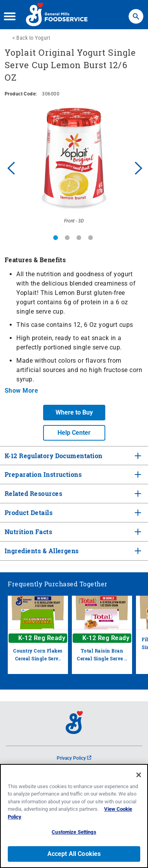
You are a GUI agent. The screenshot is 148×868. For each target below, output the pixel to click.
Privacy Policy (74, 758)
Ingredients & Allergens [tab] (41, 551)
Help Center (74, 433)
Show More (21, 391)
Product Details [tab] (29, 513)
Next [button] (139, 167)
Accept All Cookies (74, 854)
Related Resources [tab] (33, 493)
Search (136, 13)
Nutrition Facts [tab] (28, 532)
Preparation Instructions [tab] (42, 474)
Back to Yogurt (33, 38)
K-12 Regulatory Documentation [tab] (54, 456)
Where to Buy (74, 412)
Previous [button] (9, 167)
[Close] (139, 775)
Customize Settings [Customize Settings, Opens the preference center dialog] (74, 832)
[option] (74, 167)
